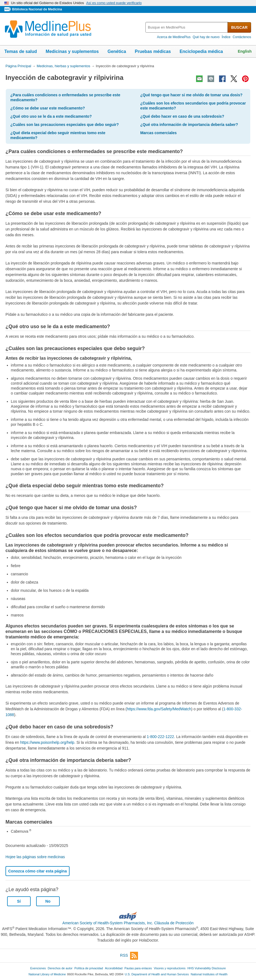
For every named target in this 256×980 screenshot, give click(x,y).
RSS (129, 956)
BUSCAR (239, 27)
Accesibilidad (114, 968)
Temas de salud (21, 51)
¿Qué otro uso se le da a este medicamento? (51, 116)
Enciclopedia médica (201, 51)
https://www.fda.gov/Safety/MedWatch (159, 709)
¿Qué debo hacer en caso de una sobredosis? (182, 116)
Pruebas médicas (153, 51)
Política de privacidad (89, 968)
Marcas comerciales (158, 133)
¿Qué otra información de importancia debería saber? (189, 125)
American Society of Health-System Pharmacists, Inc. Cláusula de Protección (128, 923)
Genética (117, 51)
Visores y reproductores (170, 968)
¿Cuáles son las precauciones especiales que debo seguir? (65, 125)
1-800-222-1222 (160, 737)
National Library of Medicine (47, 974)
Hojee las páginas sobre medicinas (35, 857)
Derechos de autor (60, 968)
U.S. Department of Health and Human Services (157, 974)
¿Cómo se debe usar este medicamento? (48, 108)
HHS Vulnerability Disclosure (207, 968)
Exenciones (38, 968)
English (245, 51)
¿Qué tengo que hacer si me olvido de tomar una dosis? (191, 95)
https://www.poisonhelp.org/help (47, 742)
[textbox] (187, 27)
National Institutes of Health (209, 974)
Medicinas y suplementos (72, 51)
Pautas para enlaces (138, 968)
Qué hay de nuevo (206, 37)
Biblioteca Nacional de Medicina (37, 9)
